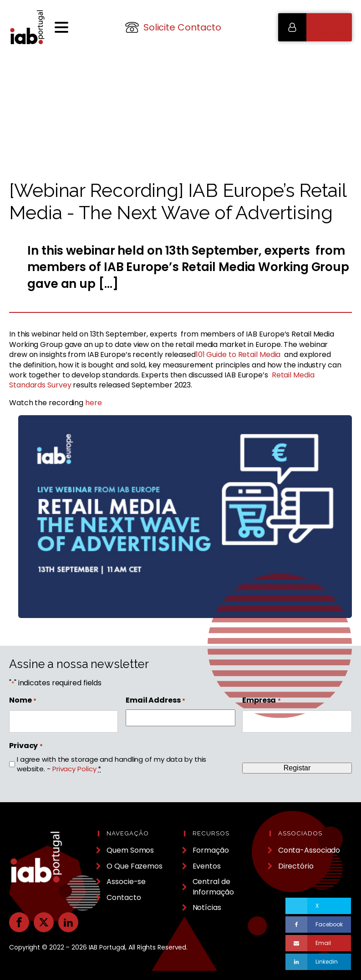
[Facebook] (318, 925)
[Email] (318, 943)
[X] (318, 906)
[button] (315, 27)
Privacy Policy (74, 769)
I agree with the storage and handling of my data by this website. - (112, 764)
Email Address (155, 700)
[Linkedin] (318, 962)
